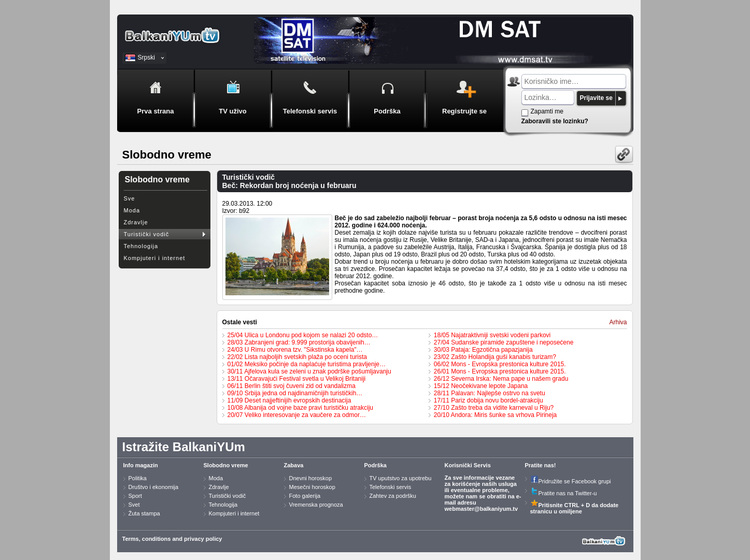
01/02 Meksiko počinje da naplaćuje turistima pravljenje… (307, 364)
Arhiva (618, 322)
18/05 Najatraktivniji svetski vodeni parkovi (492, 335)
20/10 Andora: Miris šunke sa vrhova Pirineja (495, 415)
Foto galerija (305, 496)
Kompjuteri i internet (155, 258)
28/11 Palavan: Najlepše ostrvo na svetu (490, 393)
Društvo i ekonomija (154, 487)
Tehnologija (141, 246)
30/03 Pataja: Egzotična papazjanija (483, 350)
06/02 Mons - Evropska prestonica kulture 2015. (500, 364)
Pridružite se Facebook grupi (571, 481)
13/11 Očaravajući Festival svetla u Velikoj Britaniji (297, 379)
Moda (132, 210)
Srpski (146, 58)
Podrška (376, 465)
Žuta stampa (144, 513)
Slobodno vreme (226, 465)
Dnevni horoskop (311, 478)
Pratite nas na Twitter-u (564, 493)
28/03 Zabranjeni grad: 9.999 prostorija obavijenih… (299, 342)
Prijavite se (596, 98)
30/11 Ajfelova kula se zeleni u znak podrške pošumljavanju (309, 371)
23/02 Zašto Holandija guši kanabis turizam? (495, 357)
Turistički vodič (147, 234)
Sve (130, 198)
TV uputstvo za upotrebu (401, 478)
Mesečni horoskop (312, 487)
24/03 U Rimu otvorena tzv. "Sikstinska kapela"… (295, 350)
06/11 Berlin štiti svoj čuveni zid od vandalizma (292, 386)
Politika (138, 478)
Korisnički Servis (468, 465)
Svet (134, 505)
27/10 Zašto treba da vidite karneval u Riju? (494, 408)
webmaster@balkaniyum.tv (482, 509)
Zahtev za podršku (393, 496)
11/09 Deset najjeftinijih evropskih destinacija (289, 400)
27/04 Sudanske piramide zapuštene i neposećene (504, 342)
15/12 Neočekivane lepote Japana (481, 386)
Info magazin (141, 465)
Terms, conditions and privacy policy (172, 539)
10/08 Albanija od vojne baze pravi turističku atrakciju (301, 408)
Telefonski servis (391, 487)
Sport (135, 496)
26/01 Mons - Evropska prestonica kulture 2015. (500, 371)
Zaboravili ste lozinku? (555, 121)
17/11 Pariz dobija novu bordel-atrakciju (489, 400)
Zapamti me (547, 111)
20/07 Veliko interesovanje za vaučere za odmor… (297, 415)
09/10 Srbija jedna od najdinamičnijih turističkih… (295, 393)
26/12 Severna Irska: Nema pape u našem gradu (501, 379)
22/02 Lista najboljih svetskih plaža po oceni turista (298, 357)
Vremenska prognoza (316, 505)
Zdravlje (136, 222)
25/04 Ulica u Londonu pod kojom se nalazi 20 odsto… (303, 335)
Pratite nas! (541, 465)
